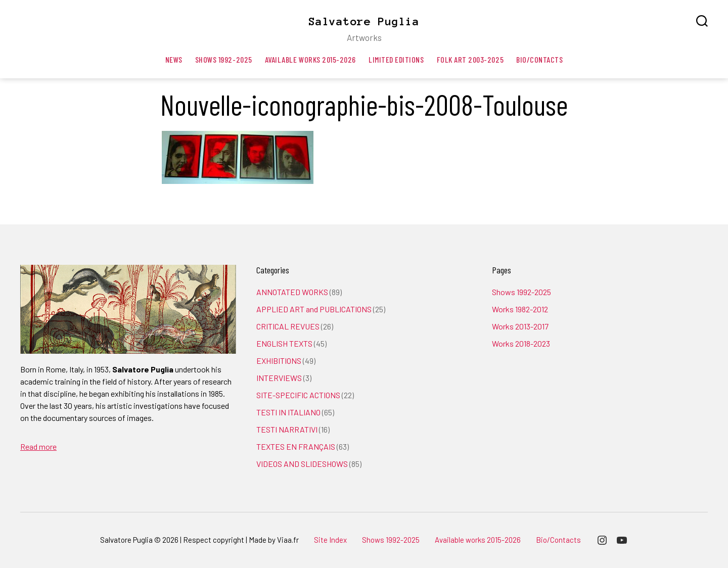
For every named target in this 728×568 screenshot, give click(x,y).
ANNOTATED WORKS (292, 292)
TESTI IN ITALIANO (288, 412)
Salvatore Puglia (364, 21)
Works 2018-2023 (521, 343)
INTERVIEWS (279, 378)
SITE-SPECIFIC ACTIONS (298, 395)
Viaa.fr (288, 540)
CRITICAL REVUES (288, 326)
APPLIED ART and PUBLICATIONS (314, 309)
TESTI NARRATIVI (287, 429)
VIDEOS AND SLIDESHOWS (302, 464)
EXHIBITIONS (279, 361)
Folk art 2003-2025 (470, 59)
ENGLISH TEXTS (284, 343)
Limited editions (396, 59)
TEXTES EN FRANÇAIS (296, 446)
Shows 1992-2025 (224, 59)
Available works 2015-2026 (310, 59)
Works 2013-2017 (520, 326)
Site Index (330, 540)
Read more (38, 446)
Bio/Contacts (539, 59)
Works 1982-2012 (520, 309)
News (174, 59)
